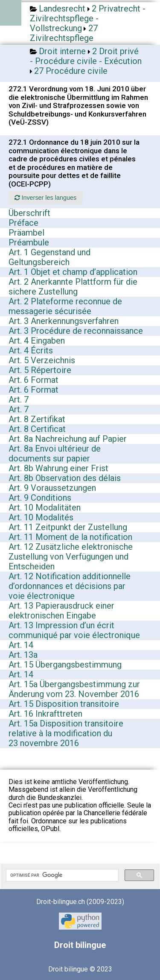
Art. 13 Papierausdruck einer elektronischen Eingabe (61, 611)
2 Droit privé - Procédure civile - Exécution (86, 56)
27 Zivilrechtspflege (64, 33)
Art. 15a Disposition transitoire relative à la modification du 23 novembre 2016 (66, 733)
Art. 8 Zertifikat (37, 419)
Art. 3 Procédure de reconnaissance (76, 331)
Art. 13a (23, 655)
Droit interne (62, 51)
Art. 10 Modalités (41, 517)
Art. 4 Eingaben (37, 341)
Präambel (26, 233)
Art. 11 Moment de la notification (70, 537)
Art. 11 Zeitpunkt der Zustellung (68, 527)
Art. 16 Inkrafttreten (45, 714)
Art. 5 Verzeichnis (42, 360)
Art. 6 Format (33, 380)
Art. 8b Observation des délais (65, 478)
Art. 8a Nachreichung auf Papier (68, 439)
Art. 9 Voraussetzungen (52, 488)
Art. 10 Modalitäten (45, 507)
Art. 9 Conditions (40, 498)
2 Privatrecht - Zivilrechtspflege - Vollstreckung (88, 18)
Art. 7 (19, 400)
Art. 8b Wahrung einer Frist (58, 468)
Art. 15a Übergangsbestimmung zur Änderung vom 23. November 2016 (74, 689)
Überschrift (29, 213)
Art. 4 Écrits (31, 350)
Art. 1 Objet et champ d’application (73, 272)
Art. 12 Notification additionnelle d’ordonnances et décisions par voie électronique (70, 586)
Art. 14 (21, 645)
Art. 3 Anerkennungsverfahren (64, 321)
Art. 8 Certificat (37, 429)
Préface (23, 223)
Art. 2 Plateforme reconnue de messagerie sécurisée (65, 306)
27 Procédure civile (71, 71)
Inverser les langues (45, 198)
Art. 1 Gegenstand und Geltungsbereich (49, 257)
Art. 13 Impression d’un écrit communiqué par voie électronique (74, 630)
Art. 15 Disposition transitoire (64, 704)
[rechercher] (61, 875)
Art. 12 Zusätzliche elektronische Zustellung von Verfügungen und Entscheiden (71, 557)
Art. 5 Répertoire (40, 370)
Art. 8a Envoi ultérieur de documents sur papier (55, 454)
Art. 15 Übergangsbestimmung (65, 665)
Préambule (29, 242)
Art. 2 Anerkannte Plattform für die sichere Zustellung (73, 287)
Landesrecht (62, 9)
